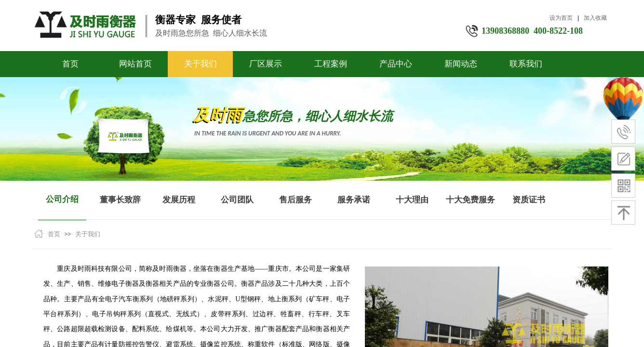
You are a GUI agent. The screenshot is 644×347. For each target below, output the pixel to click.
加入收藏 (595, 18)
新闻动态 (461, 64)
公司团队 (237, 200)
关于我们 (201, 64)
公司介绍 (62, 199)
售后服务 (295, 200)
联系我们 (526, 64)
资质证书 (529, 200)
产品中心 (396, 64)
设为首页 (561, 18)
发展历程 (179, 200)
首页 (70, 64)
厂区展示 (266, 64)
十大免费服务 (470, 200)
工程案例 (331, 64)
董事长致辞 (120, 200)
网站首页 (135, 64)
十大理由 (412, 200)
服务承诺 (354, 200)
